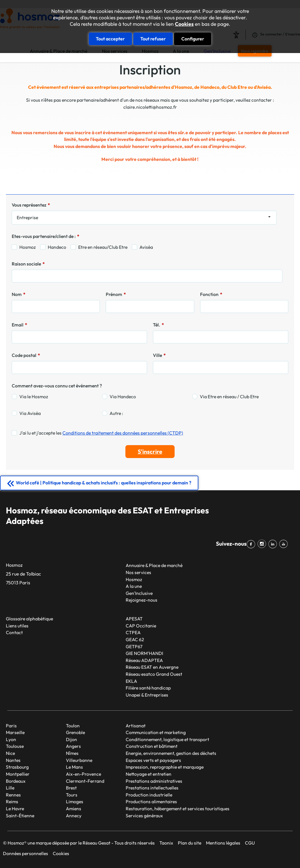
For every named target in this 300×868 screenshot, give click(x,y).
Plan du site (190, 843)
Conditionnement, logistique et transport (167, 739)
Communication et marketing (156, 732)
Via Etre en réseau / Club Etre (229, 396)
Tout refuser (153, 39)
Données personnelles (25, 853)
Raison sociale (28, 264)
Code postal (26, 355)
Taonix (166, 843)
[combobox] (144, 218)
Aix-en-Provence (83, 774)
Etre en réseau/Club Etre (103, 247)
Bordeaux (16, 781)
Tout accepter (110, 39)
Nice (10, 753)
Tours (72, 795)
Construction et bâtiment (152, 746)
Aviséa (146, 247)
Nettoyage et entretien (149, 774)
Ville (159, 355)
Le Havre (15, 809)
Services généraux (144, 816)
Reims (12, 801)
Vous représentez (31, 205)
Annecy (74, 816)
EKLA (131, 681)
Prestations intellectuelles (152, 788)
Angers (73, 746)
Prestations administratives (154, 781)
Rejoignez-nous (142, 600)
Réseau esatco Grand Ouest (154, 674)
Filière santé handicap (148, 688)
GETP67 (134, 646)
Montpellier (18, 774)
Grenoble (75, 732)
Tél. (158, 325)
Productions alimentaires (151, 801)
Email (19, 325)
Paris (11, 726)
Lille (10, 788)
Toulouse (15, 746)
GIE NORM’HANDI (144, 653)
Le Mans (74, 767)
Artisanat (136, 726)
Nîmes (72, 753)
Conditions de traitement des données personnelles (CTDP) (123, 433)
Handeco (57, 247)
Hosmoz (28, 247)
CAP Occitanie (141, 626)
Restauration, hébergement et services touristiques (178, 809)
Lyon (11, 739)
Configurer (193, 39)
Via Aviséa (30, 413)
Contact (14, 632)
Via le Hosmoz (34, 396)
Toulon (73, 726)
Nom (19, 294)
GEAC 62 (135, 639)
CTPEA (133, 632)
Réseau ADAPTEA (144, 660)
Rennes (13, 795)
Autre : (116, 413)
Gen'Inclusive (139, 593)
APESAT (134, 619)
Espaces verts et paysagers (153, 760)
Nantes (13, 760)
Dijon (71, 739)
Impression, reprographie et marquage (165, 767)
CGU (250, 843)
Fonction (211, 294)
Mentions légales (223, 843)
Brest (71, 788)
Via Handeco (123, 396)
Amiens (74, 809)
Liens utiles (17, 626)
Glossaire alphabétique (29, 619)
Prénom (116, 294)
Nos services (138, 572)
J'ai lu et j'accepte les (101, 433)
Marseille (15, 732)
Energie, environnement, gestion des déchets (171, 753)
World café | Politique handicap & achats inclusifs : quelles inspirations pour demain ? (104, 483)
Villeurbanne (79, 760)
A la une (134, 586)
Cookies (184, 24)
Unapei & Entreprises (147, 695)
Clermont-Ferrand (85, 781)
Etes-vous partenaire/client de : (46, 236)
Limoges (75, 801)
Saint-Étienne (20, 816)
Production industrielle (149, 795)
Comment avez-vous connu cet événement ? (57, 386)
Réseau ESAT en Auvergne (152, 667)
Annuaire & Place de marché (154, 565)
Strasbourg (17, 767)
